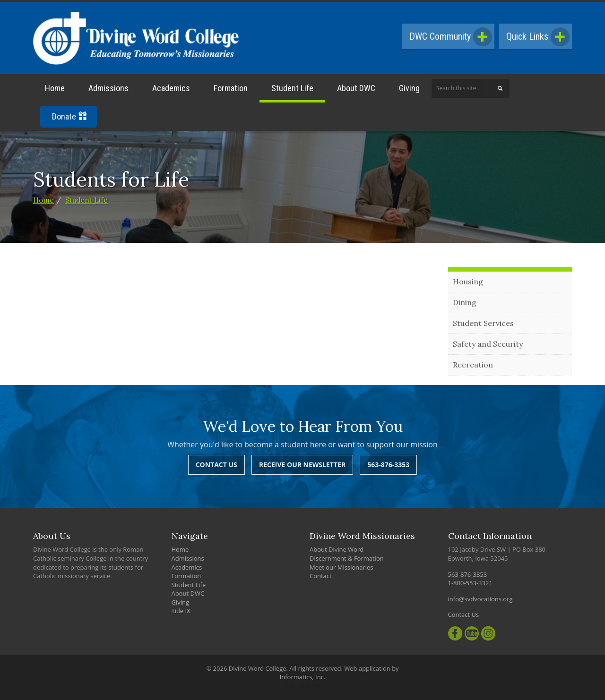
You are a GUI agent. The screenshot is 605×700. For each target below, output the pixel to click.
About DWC (356, 88)
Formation (231, 88)
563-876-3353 (388, 465)
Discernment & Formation (347, 558)
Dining (465, 302)
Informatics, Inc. (303, 677)
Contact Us (216, 465)
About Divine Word (337, 549)
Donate (69, 116)
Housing (468, 282)
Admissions (108, 88)
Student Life (292, 88)
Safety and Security (488, 344)
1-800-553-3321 (470, 583)
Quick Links (538, 37)
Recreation (473, 365)
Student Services (483, 323)
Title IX (181, 611)
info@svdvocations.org (480, 599)
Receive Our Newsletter (302, 465)
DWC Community (451, 37)
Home (55, 88)
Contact (321, 576)
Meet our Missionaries (341, 567)
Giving (409, 88)
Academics (171, 88)
